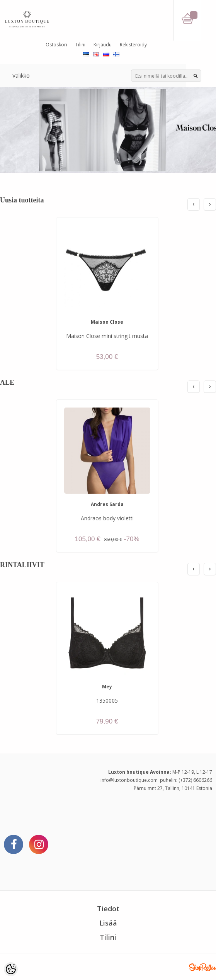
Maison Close (107, 322)
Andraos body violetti (107, 518)
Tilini (80, 45)
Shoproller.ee (202, 967)
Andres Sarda (107, 504)
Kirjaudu (103, 45)
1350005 (107, 701)
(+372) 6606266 (195, 780)
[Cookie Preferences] (11, 969)
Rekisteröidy (133, 45)
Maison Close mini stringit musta (107, 336)
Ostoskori (56, 45)
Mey (107, 687)
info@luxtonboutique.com (129, 780)
